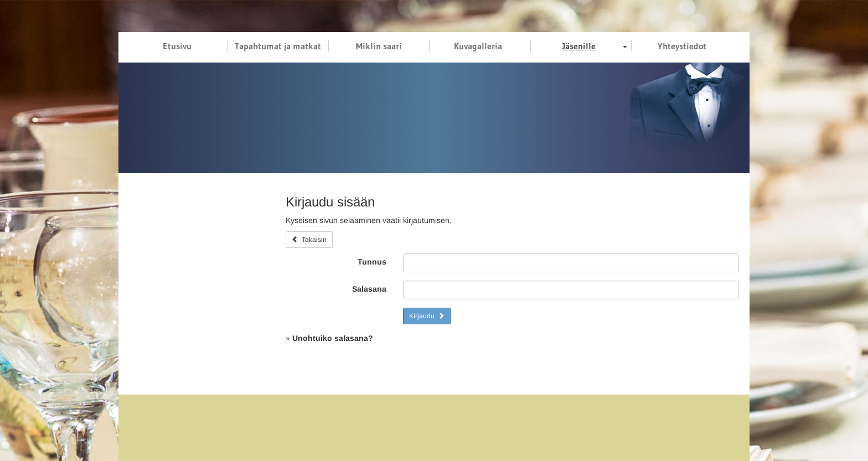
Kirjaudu (427, 316)
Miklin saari (379, 46)
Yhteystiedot (682, 46)
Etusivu (177, 46)
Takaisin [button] (309, 240)
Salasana (369, 289)
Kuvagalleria (478, 46)
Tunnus (372, 262)
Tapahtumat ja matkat (278, 46)
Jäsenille (579, 46)
